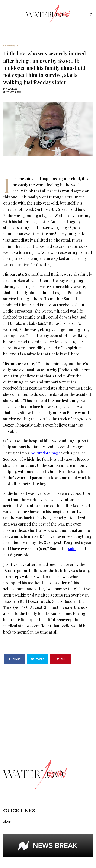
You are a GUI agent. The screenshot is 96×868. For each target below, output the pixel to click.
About (7, 822)
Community (11, 46)
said (72, 549)
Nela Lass (11, 89)
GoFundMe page (46, 453)
